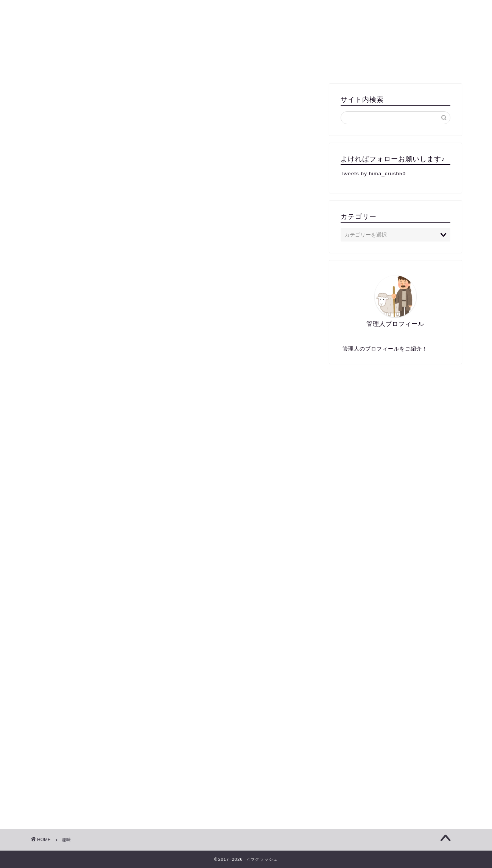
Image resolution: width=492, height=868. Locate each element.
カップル (252, 64)
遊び (288, 64)
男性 (318, 64)
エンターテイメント (135, 64)
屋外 (216, 64)
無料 (85, 64)
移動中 (381, 64)
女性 (348, 64)
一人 (55, 64)
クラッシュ (246, 27)
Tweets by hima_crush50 (373, 174)
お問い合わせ (426, 64)
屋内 (185, 64)
